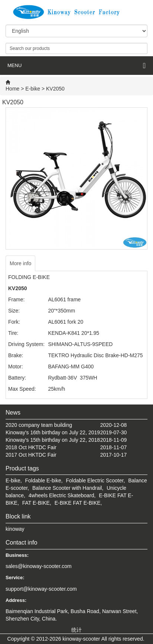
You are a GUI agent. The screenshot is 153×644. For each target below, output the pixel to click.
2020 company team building (39, 425)
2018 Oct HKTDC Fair (31, 447)
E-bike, (14, 480)
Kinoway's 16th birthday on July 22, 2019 (53, 432)
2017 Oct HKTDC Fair (31, 455)
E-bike (33, 89)
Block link (18, 516)
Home (12, 89)
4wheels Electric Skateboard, (62, 495)
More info (20, 263)
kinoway (15, 529)
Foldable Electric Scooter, (96, 480)
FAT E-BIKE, (37, 503)
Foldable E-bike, (44, 480)
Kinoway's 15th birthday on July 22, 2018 (53, 440)
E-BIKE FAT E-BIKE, (78, 503)
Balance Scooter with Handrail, (68, 488)
